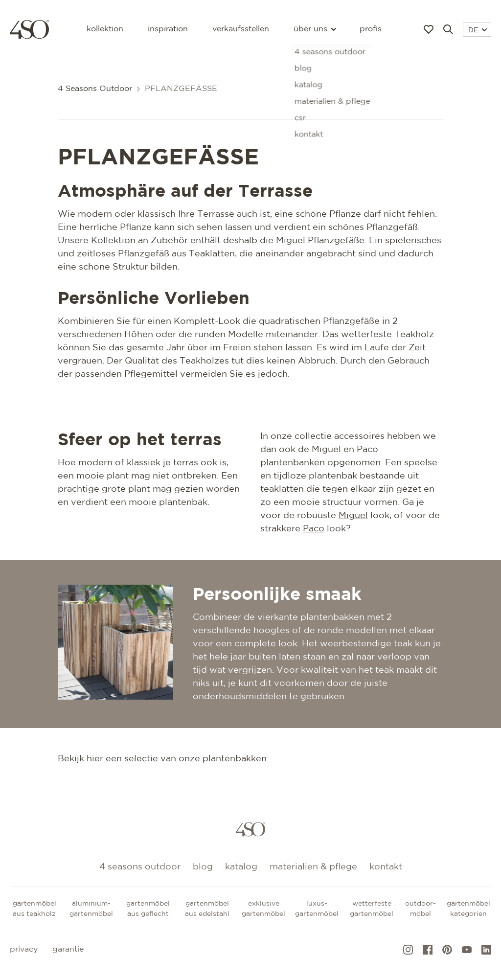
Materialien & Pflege (313, 867)
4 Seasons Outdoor (95, 89)
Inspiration (168, 29)
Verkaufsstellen (241, 29)
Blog (203, 867)
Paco (314, 529)
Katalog (241, 867)
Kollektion (105, 29)
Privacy (24, 949)
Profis (371, 29)
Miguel (353, 516)
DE (478, 30)
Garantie (68, 949)
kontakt (386, 867)
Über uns (314, 29)
